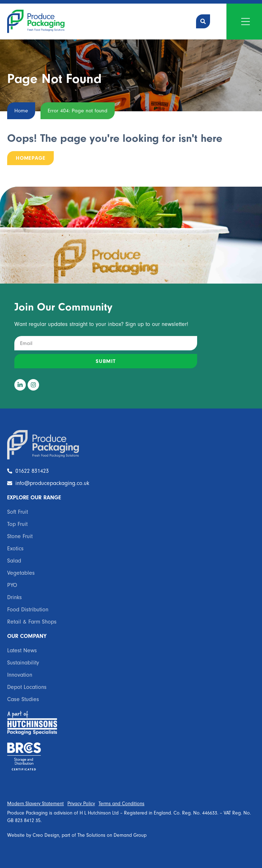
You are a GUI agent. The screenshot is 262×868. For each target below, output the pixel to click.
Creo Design (46, 835)
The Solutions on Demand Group (112, 835)
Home (21, 111)
